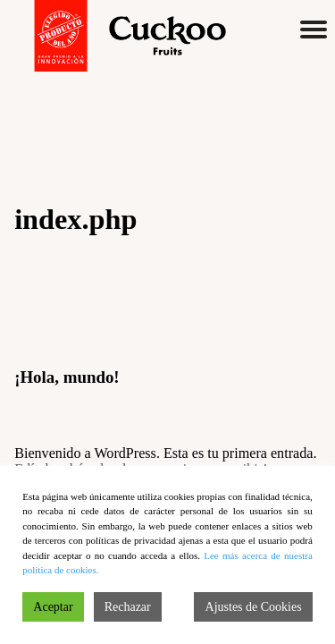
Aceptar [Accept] (53, 607)
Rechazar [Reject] (128, 607)
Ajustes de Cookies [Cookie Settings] (254, 607)
